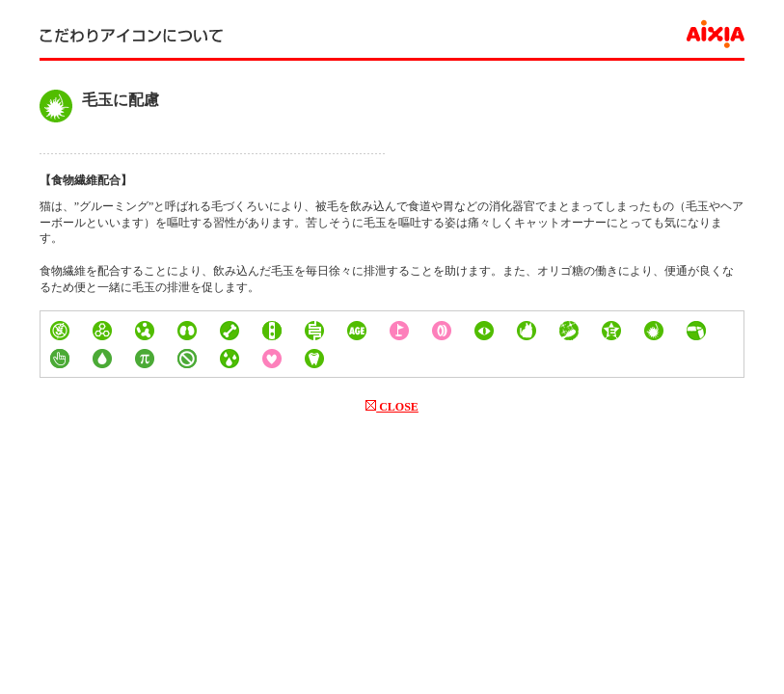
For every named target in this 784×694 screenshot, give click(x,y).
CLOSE (392, 407)
